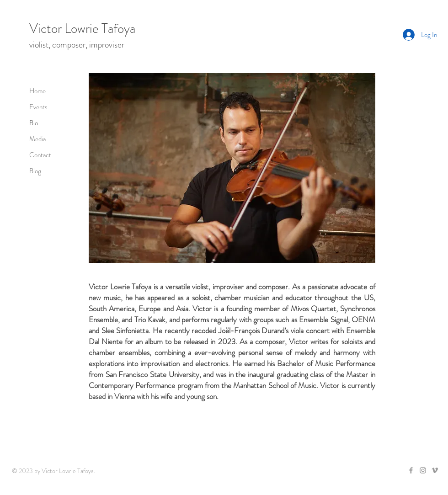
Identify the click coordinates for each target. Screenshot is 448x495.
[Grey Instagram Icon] (423, 470)
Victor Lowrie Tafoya (82, 29)
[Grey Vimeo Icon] (435, 470)
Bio (34, 123)
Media (37, 139)
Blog (35, 171)
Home (37, 91)
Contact (40, 155)
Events (38, 107)
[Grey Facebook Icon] (411, 470)
